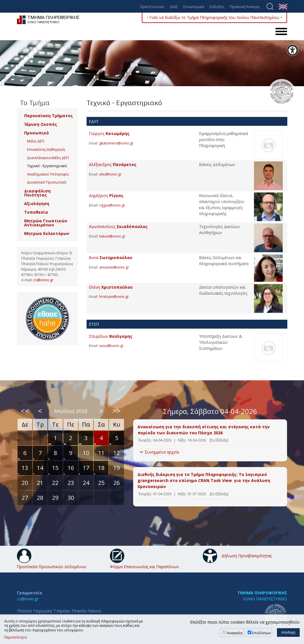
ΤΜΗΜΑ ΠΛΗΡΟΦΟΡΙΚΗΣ (262, 593)
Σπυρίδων (111, 336)
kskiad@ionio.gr (112, 236)
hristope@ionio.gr (114, 297)
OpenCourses (152, 7)
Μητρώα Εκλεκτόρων (47, 233)
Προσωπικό (37, 133)
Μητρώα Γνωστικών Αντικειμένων (46, 223)
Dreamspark (194, 7)
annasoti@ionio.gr (114, 267)
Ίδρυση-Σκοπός (41, 124)
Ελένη (111, 287)
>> (116, 411)
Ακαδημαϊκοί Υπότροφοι (48, 174)
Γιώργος (109, 133)
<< (25, 411)
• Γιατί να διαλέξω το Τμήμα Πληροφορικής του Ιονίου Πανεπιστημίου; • (214, 17)
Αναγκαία (235, 633)
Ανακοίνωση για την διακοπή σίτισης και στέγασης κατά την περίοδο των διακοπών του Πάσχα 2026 (204, 430)
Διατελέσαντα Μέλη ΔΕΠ (48, 158)
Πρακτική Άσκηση (245, 7)
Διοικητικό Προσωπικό (47, 182)
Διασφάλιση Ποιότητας (37, 193)
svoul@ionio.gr (111, 346)
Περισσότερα (16, 637)
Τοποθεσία (36, 212)
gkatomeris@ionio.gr (116, 143)
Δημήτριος (106, 195)
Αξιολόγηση (37, 204)
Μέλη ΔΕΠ (36, 141)
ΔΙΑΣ (174, 7)
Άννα (111, 258)
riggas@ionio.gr (112, 205)
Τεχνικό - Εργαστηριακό (47, 166)
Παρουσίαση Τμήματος (48, 116)
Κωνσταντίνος (118, 226)
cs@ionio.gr (43, 280)
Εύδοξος (217, 7)
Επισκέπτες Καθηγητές (46, 150)
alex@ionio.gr (110, 174)
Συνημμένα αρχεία (162, 452)
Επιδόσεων (261, 633)
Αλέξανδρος (113, 164)
